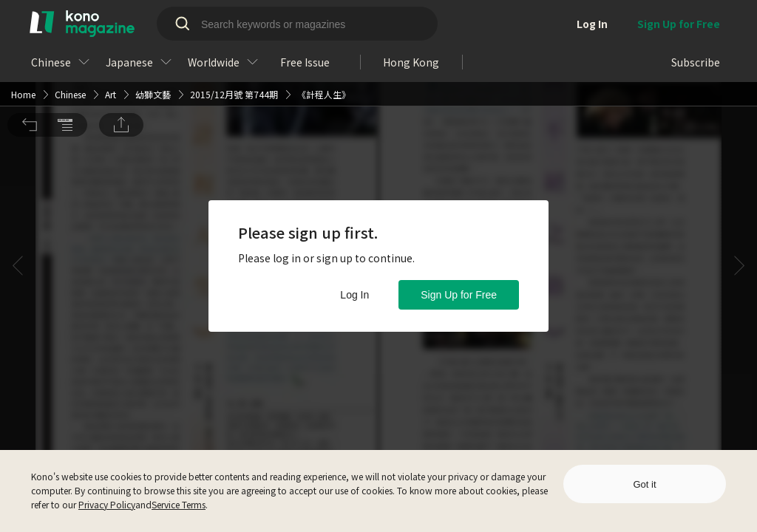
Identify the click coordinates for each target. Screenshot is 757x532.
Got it (644, 484)
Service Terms (179, 504)
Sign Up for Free (459, 295)
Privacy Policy (107, 504)
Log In (354, 295)
